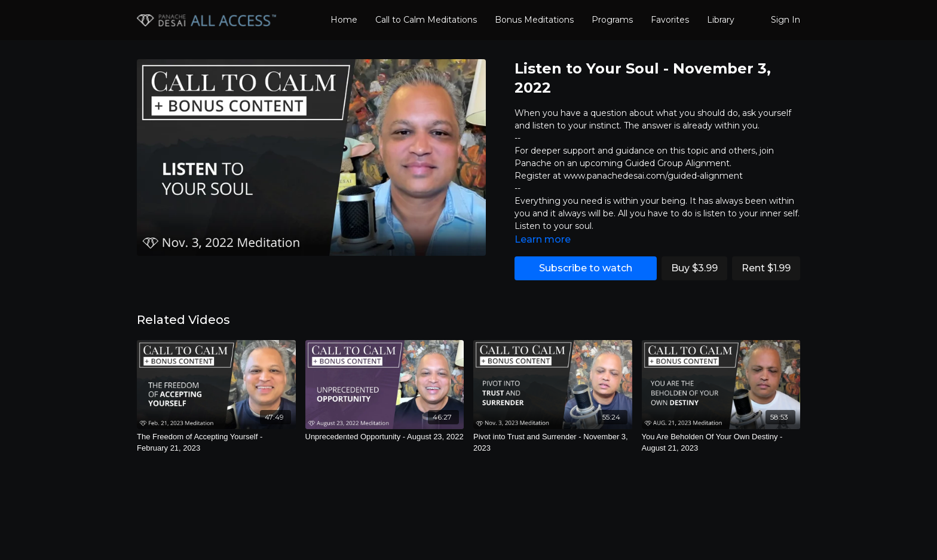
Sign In (786, 20)
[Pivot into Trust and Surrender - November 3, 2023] (553, 443)
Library (721, 20)
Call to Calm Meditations (426, 20)
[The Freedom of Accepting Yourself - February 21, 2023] (216, 443)
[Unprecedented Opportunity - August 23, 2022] (385, 437)
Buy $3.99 (694, 268)
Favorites (670, 20)
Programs (612, 20)
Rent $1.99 (766, 268)
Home (344, 20)
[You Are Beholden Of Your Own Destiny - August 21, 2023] (721, 443)
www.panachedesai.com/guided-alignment (653, 176)
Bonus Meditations (534, 20)
